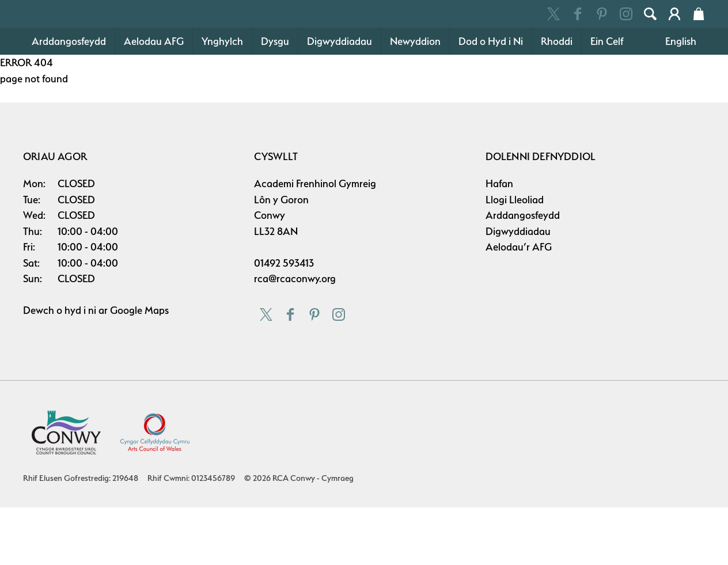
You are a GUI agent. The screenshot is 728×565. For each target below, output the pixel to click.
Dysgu (275, 99)
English (681, 99)
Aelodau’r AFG (519, 304)
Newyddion (415, 99)
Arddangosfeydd (69, 99)
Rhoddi (557, 99)
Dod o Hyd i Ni (491, 99)
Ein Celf (607, 99)
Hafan (499, 241)
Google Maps (139, 368)
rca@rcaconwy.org (295, 336)
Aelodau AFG (154, 99)
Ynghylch (222, 99)
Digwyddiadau (340, 99)
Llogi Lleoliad (515, 257)
